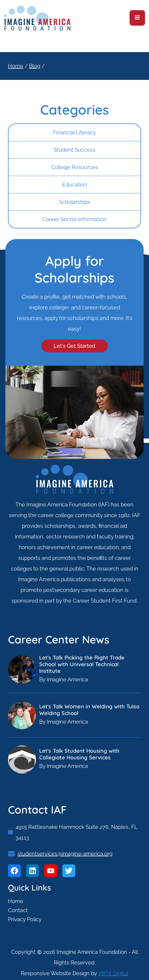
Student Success (74, 150)
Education (74, 185)
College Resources (75, 167)
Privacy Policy (25, 919)
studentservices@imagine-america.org (65, 854)
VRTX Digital (113, 973)
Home (16, 66)
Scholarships (75, 202)
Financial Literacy (74, 132)
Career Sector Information (74, 219)
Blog (35, 66)
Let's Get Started (74, 346)
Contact (18, 910)
